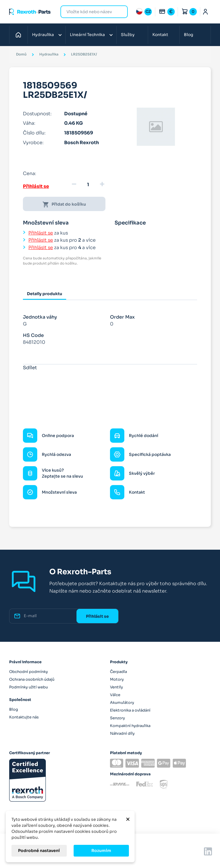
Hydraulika (43, 35)
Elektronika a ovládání (130, 710)
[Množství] (88, 185)
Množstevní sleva (59, 492)
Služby (128, 35)
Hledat (120, 12)
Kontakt (160, 35)
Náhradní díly (122, 733)
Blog (188, 35)
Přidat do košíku (64, 204)
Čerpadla (118, 672)
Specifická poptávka (150, 454)
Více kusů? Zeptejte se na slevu (62, 473)
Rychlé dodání (144, 436)
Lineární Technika (87, 35)
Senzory (117, 718)
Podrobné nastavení (39, 851)
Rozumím (101, 851)
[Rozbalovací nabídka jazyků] (144, 12)
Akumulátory (122, 703)
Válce (115, 695)
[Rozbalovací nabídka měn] (167, 12)
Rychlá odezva (56, 454)
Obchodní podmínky (29, 672)
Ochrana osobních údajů (32, 679)
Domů (20, 35)
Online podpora (58, 436)
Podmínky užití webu (29, 687)
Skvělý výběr (142, 473)
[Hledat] (90, 12)
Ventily (116, 687)
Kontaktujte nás (24, 717)
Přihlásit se (36, 186)
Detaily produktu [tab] (45, 294)
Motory (117, 679)
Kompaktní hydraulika (130, 726)
